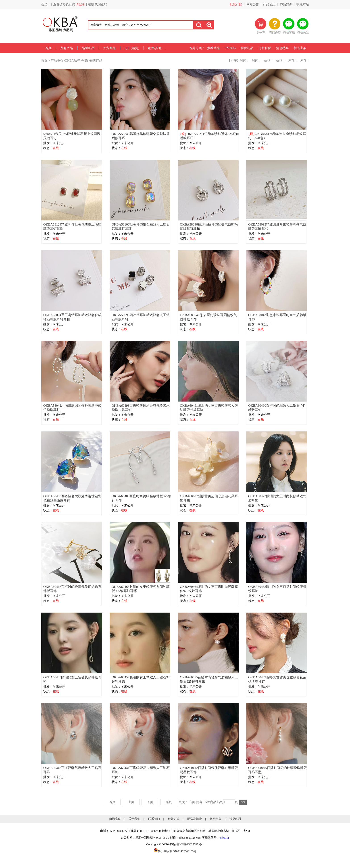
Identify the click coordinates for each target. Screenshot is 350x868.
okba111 (224, 838)
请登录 (80, 4)
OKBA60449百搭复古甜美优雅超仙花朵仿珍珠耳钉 (277, 679)
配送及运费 (195, 819)
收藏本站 (303, 4)
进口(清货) (132, 48)
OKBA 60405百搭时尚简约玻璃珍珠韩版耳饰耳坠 (278, 770)
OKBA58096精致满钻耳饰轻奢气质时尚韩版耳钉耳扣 (209, 227)
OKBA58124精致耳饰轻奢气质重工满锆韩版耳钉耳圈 (72, 227)
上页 (131, 802)
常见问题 (235, 819)
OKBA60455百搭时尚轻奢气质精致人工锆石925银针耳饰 (209, 679)
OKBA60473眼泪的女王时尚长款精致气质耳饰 (277, 498)
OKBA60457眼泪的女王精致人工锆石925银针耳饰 (142, 679)
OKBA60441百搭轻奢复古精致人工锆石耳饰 (141, 770)
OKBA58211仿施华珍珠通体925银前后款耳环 (210, 136)
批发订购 (236, 4)
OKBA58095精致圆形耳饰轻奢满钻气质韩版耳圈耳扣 (277, 227)
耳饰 (85, 61)
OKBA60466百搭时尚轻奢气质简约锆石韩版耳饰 (72, 589)
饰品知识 (286, 4)
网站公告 (253, 4)
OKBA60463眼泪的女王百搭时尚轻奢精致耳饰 (277, 589)
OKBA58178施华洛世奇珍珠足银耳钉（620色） (277, 136)
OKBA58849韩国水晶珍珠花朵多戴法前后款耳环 (141, 136)
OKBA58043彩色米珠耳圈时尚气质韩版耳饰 (277, 317)
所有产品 (67, 48)
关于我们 (134, 819)
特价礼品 (247, 48)
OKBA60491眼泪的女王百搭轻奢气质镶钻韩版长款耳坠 (209, 408)
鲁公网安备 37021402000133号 (175, 851)
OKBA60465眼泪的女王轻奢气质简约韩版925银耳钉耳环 (141, 589)
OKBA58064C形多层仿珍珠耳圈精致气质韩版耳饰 (208, 317)
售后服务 (216, 819)
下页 (150, 802)
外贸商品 (109, 48)
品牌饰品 (88, 48)
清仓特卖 (282, 48)
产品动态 (269, 4)
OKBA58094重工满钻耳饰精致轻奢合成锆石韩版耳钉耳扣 (72, 317)
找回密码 (101, 4)
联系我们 (154, 819)
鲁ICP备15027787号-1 (190, 844)
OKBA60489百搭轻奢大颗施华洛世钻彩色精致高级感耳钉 (72, 498)
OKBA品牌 (73, 61)
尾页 (169, 802)
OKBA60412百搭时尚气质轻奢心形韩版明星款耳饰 (209, 770)
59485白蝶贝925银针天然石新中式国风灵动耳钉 (72, 136)
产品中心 (57, 61)
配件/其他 (155, 48)
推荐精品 (213, 48)
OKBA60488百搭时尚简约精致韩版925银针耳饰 (142, 498)
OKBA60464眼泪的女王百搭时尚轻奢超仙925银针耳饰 (209, 589)
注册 (91, 4)
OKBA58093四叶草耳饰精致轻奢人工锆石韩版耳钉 (141, 317)
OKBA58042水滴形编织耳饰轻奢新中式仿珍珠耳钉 (72, 408)
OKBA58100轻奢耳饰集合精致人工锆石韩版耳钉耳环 (141, 227)
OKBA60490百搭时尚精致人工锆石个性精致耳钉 (277, 408)
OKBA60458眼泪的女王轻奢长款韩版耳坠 (72, 679)
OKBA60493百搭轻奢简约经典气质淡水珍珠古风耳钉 (141, 408)
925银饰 (230, 48)
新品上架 (300, 48)
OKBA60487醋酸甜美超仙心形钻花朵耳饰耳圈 (209, 498)
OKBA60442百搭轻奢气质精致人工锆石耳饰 (72, 770)
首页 (48, 48)
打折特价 (265, 48)
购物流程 (115, 819)
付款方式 (174, 819)
